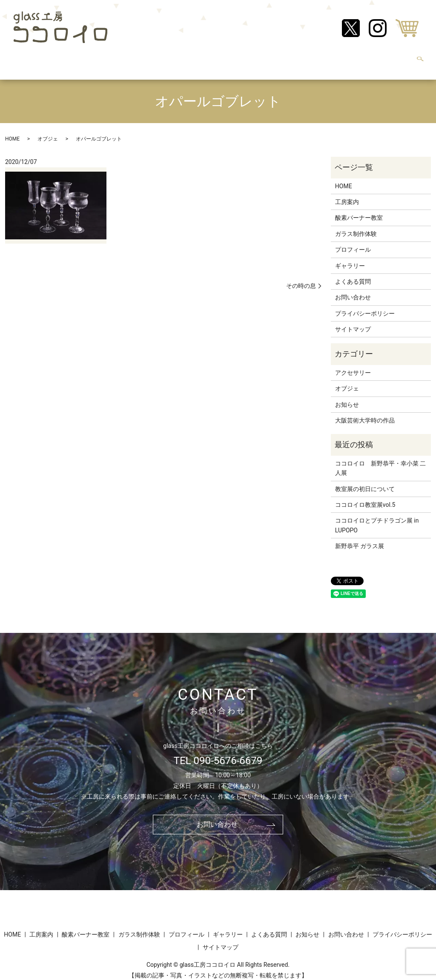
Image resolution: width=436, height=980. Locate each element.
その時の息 (301, 277)
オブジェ (48, 130)
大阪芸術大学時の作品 (365, 412)
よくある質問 (301, 58)
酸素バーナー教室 (104, 58)
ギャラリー (256, 58)
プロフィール (211, 58)
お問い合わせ (384, 58)
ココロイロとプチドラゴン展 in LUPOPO (377, 517)
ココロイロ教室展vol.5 (365, 497)
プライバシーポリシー (365, 305)
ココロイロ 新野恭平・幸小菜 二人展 (380, 460)
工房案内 (56, 58)
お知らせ (342, 58)
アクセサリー (353, 365)
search (420, 59)
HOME (24, 58)
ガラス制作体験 (161, 58)
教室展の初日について (365, 481)
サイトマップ (353, 321)
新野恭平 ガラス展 (360, 538)
